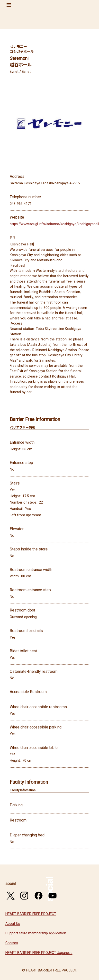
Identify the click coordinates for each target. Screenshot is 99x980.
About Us (13, 924)
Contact (12, 943)
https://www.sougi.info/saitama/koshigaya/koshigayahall (54, 224)
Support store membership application (36, 933)
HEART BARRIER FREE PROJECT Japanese (39, 953)
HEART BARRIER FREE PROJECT (31, 914)
